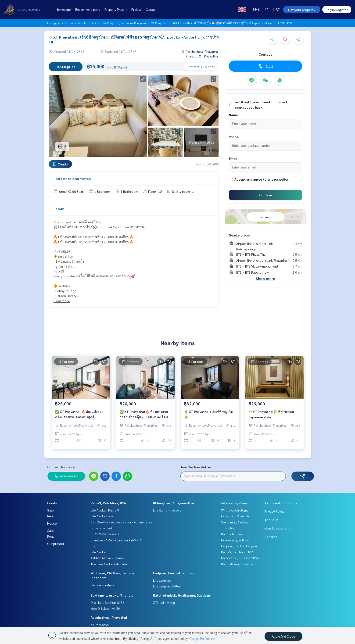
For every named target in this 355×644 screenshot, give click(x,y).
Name (233, 115)
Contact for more (61, 467)
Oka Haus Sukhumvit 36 (108, 602)
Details (59, 209)
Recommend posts (88, 9)
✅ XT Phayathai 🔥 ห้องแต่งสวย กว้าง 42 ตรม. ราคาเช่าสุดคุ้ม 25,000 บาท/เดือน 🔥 (79, 417)
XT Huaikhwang (164, 602)
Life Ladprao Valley (167, 586)
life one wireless (102, 585)
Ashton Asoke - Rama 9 (108, 558)
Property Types (116, 9)
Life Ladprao (162, 580)
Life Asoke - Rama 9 (105, 510)
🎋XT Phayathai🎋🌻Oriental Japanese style (271, 417)
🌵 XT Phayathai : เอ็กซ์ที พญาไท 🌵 (209, 417)
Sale (50, 510)
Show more (265, 278)
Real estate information (72, 179)
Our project (56, 544)
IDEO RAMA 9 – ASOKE (106, 534)
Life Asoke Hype (102, 516)
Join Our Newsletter (196, 467)
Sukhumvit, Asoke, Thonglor (113, 595)
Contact (151, 9)
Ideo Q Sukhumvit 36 (105, 608)
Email (233, 158)
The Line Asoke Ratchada (109, 564)
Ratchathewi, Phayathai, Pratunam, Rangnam (119, 23)
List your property (302, 10)
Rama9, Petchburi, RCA (108, 503)
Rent (51, 516)
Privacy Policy (274, 511)
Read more (62, 301)
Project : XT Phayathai (202, 56)
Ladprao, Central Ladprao (173, 573)
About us (271, 520)
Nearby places (239, 235)
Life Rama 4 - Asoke (167, 510)
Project (136, 9)
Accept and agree (248, 179)
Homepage (63, 9)
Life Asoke (98, 552)
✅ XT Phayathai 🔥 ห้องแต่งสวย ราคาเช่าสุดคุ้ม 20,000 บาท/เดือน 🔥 (144, 417)
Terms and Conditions (281, 503)
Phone (234, 137)
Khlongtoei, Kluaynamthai (174, 503)
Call (265, 66)
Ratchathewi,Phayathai (109, 617)
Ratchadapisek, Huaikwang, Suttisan (182, 595)
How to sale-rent (277, 528)
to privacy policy (276, 179)
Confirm (265, 195)
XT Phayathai (159, 23)
